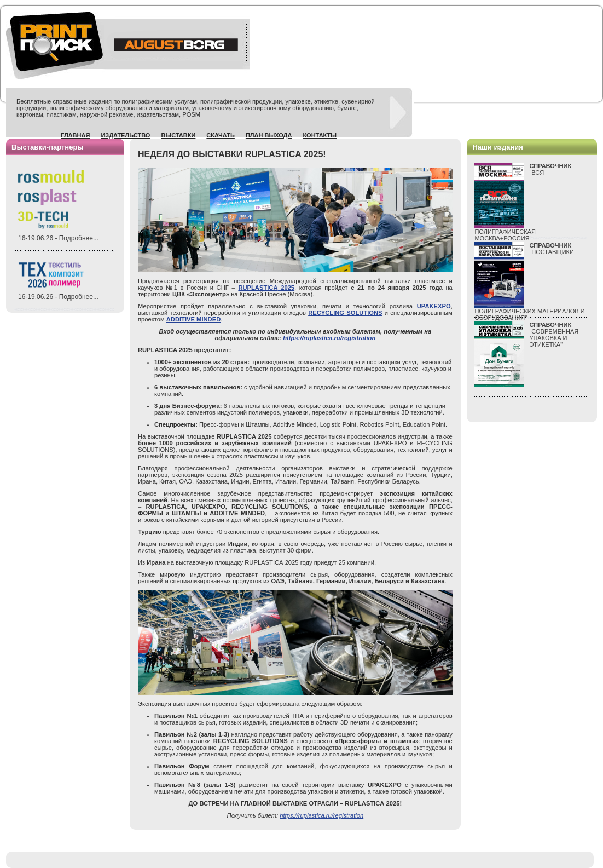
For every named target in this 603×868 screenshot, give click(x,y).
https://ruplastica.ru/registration (329, 338)
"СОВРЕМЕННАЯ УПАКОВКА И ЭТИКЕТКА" (554, 335)
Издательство (125, 135)
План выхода (269, 135)
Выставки (178, 135)
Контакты (320, 135)
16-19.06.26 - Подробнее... (58, 238)
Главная (75, 135)
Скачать (221, 135)
